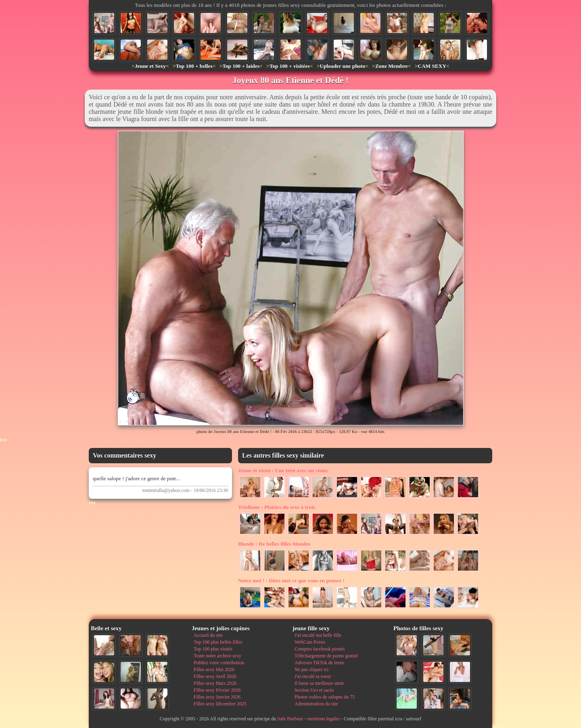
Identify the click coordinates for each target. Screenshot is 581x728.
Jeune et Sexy (150, 66)
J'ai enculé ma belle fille (318, 635)
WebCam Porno (310, 642)
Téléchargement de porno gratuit (326, 656)
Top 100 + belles (194, 66)
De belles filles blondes (274, 544)
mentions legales (324, 719)
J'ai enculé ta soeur (313, 676)
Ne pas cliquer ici (311, 669)
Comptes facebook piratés (320, 649)
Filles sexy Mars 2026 (215, 683)
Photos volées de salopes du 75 (325, 697)
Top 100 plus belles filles (218, 642)
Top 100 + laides (241, 66)
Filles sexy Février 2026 (217, 690)
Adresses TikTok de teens (319, 663)
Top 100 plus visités (213, 649)
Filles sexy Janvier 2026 (217, 697)
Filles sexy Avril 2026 (215, 676)
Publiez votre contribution (219, 663)
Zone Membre (392, 66)
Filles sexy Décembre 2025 (220, 704)
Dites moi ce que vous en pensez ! (291, 581)
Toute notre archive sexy (217, 656)
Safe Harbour (290, 719)
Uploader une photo (342, 66)
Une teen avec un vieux (283, 470)
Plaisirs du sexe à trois (277, 507)
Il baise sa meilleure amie (319, 683)
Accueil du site (208, 635)
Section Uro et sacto (314, 690)
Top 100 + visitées (290, 66)
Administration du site (316, 704)
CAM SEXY (432, 66)
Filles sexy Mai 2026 (214, 669)
